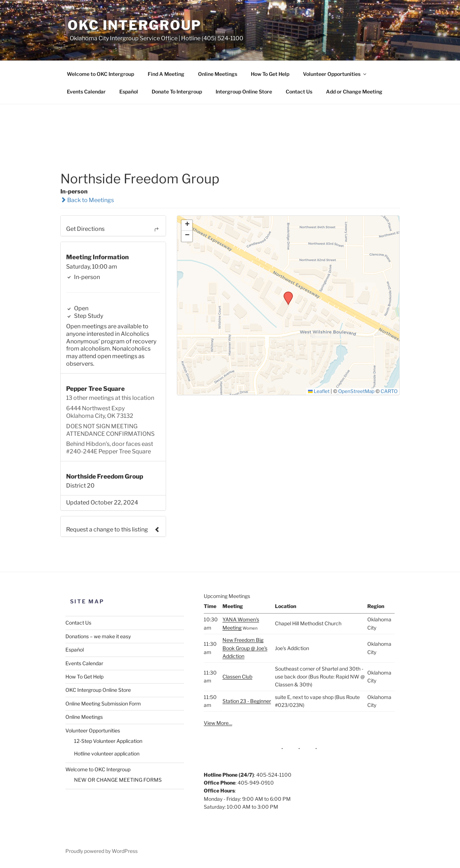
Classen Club (237, 677)
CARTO (389, 391)
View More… (218, 723)
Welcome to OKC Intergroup (100, 74)
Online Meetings (218, 74)
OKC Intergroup (135, 25)
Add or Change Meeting (354, 92)
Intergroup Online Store (244, 92)
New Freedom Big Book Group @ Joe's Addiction (245, 648)
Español (129, 92)
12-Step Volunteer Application (108, 741)
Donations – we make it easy (98, 636)
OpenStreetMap (356, 391)
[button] (286, 294)
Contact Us (299, 92)
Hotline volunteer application (107, 753)
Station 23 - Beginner (247, 701)
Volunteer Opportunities (335, 74)
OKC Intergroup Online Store (98, 690)
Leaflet (319, 391)
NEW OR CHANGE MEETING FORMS (118, 780)
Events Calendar (86, 92)
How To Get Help (270, 74)
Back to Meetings (87, 200)
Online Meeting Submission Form (103, 703)
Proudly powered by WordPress (102, 851)
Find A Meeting (166, 74)
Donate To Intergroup (177, 92)
